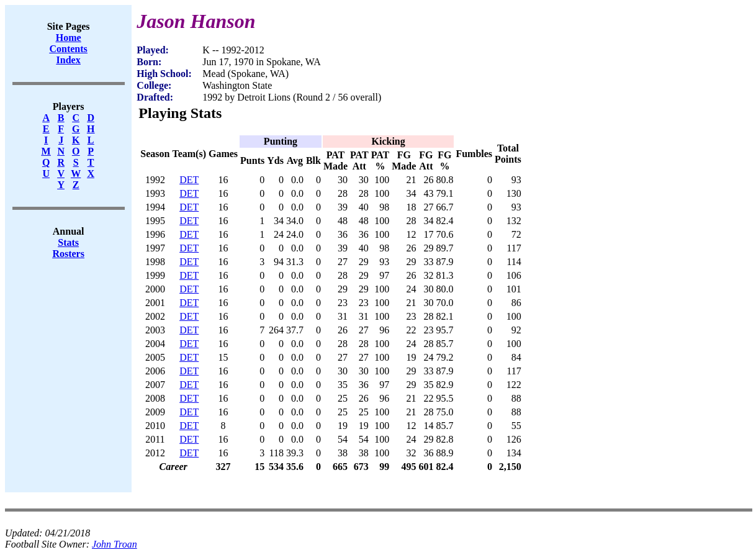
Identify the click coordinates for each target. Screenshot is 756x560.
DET (189, 180)
